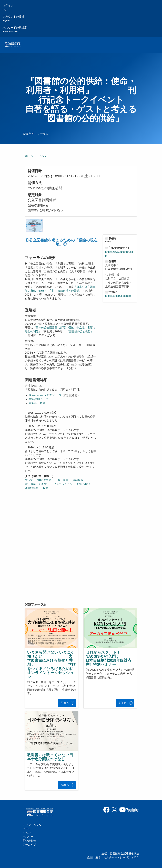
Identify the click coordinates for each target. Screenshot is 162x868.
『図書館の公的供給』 (80, 331)
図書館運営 (32, 488)
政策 (45, 488)
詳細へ (65, 703)
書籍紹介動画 (37, 403)
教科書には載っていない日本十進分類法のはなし (50, 757)
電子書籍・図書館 (36, 484)
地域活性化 (44, 480)
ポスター (28, 837)
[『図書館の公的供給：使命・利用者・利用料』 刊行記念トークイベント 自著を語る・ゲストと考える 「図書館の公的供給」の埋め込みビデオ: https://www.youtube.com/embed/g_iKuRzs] (63, 573)
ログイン (8, 7)
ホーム (29, 156)
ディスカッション (62, 484)
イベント (44, 156)
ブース (27, 829)
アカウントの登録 (13, 18)
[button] (34, 225)
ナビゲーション (32, 825)
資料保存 (78, 480)
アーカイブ (29, 845)
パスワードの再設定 (15, 29)
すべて (29, 480)
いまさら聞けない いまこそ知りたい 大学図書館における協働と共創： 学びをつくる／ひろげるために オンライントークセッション (67, 665)
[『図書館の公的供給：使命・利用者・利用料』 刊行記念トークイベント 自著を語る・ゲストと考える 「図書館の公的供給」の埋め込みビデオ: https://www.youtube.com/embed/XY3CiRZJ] (63, 519)
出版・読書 (62, 480)
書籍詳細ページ (38, 399)
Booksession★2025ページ (45, 395)
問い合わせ (29, 841)
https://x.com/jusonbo (118, 296)
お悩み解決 (83, 484)
